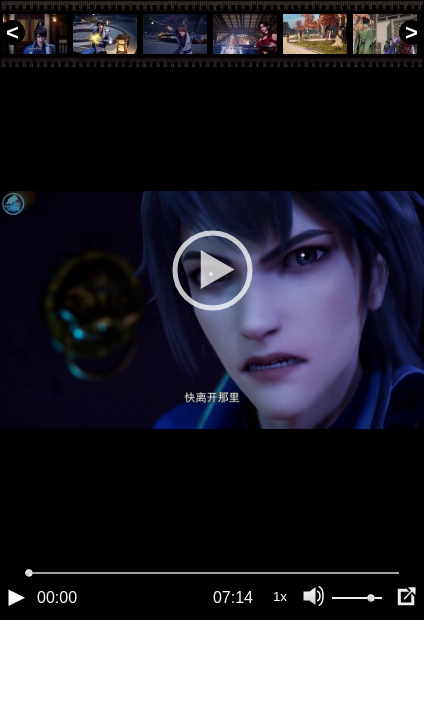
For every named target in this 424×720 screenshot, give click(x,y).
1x (280, 664)
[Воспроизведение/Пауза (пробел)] (16, 665)
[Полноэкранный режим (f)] (406, 665)
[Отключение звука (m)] (314, 665)
